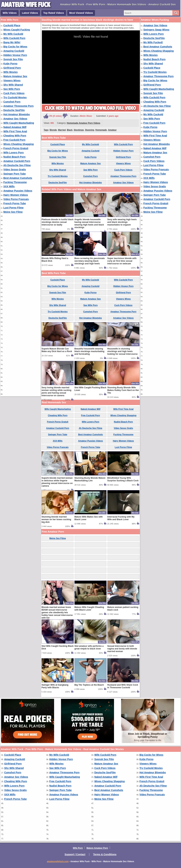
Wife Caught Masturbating (19, 123)
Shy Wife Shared (13, 85)
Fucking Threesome (15, 182)
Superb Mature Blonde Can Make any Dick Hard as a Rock (57, 350)
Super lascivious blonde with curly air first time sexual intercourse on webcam (122, 261)
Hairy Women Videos (16, 195)
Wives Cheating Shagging (19, 144)
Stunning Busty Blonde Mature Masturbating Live (90, 479)
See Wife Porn (12, 89)
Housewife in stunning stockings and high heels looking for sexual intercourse (122, 351)
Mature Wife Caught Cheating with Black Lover (89, 609)
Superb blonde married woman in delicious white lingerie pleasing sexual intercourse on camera (57, 482)
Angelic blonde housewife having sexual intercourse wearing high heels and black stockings (89, 223)
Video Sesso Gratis (15, 170)
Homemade (101, 130)
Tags (46, 130)
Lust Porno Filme (13, 208)
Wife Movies (11, 72)
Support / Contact (75, 854)
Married (62, 130)
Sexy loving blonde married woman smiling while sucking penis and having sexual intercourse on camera (56, 392)
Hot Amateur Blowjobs (17, 114)
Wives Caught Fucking (17, 30)
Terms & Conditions (105, 854)
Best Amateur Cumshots (18, 178)
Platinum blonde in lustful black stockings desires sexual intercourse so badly (58, 222)
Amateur (112, 130)
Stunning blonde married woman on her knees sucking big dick (56, 519)
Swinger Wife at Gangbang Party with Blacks (55, 686)
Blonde (53, 130)
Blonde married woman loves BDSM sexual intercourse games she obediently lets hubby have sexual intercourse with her (57, 613)
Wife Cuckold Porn (14, 38)
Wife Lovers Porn (14, 153)
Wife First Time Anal (15, 131)
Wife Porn (78, 848)
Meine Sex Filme (13, 212)
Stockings (79, 130)
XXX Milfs (9, 186)
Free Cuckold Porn (14, 140)
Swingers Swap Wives (156, 30)
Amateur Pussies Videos (18, 191)
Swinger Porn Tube (15, 174)
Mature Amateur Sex (15, 76)
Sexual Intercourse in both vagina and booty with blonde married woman (122, 649)
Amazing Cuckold (14, 51)
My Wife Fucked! (153, 42)
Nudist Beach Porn (14, 157)
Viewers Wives (12, 81)
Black (70, 130)
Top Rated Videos (54, 13)
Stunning (90, 130)
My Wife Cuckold (13, 34)
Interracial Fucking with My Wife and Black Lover (121, 518)
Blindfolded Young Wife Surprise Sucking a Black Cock (123, 479)
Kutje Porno (10, 64)
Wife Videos (10, 13)
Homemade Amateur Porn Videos (84, 123)
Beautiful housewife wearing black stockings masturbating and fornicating (89, 351)
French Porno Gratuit (16, 148)
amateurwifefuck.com (58, 861)
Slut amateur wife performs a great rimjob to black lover (89, 647)
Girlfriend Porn (12, 68)
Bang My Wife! (12, 42)
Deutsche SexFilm (14, 110)
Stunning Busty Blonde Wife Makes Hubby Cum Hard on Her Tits (123, 390)
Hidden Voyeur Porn (15, 55)
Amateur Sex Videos (15, 119)
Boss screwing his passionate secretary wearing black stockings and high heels (90, 261)
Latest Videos (30, 13)
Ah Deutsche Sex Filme (17, 165)
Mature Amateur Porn (97, 848)
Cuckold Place (12, 25)
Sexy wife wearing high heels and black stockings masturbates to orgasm (122, 222)
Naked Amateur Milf (15, 127)
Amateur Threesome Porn (18, 106)
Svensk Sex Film (13, 59)
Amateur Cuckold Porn (17, 161)
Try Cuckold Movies (15, 97)
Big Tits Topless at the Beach (89, 685)
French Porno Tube (15, 203)
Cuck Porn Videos (14, 93)
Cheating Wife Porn (15, 136)
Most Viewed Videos (81, 13)
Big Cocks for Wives (15, 47)
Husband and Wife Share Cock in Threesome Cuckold (123, 686)
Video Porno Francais (16, 199)
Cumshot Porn (12, 102)
